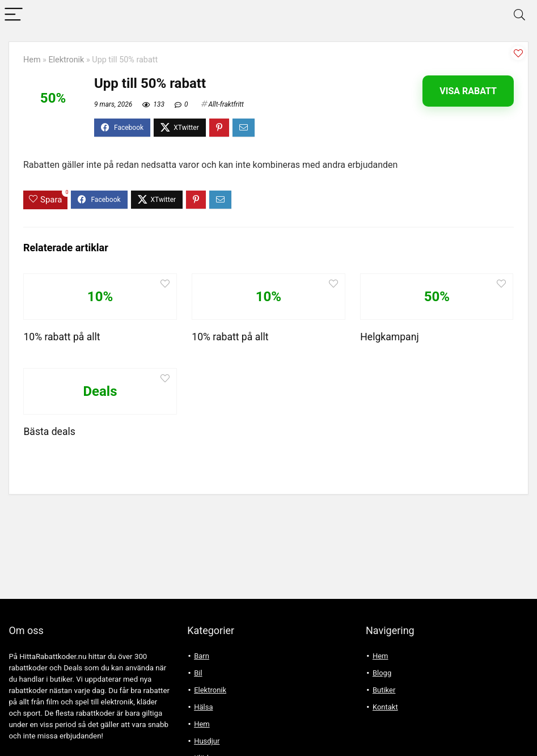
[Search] (519, 15)
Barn (202, 656)
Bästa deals (49, 432)
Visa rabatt (468, 91)
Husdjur (207, 741)
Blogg (382, 673)
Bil (198, 673)
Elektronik (66, 60)
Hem (32, 60)
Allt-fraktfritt (226, 104)
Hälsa (203, 707)
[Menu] (14, 15)
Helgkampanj (389, 337)
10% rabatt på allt (62, 337)
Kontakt (385, 707)
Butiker (384, 690)
